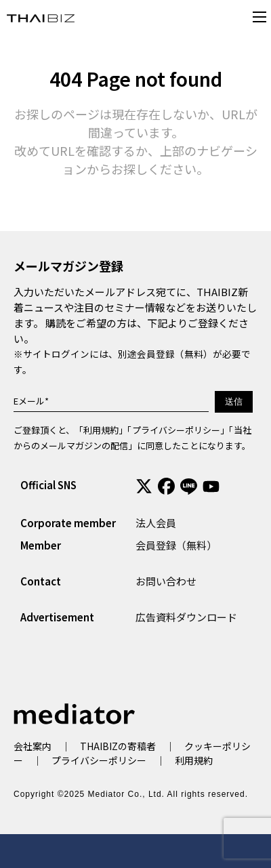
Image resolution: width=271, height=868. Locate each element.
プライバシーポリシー (176, 430)
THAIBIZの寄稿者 (118, 746)
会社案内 (33, 746)
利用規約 (101, 430)
